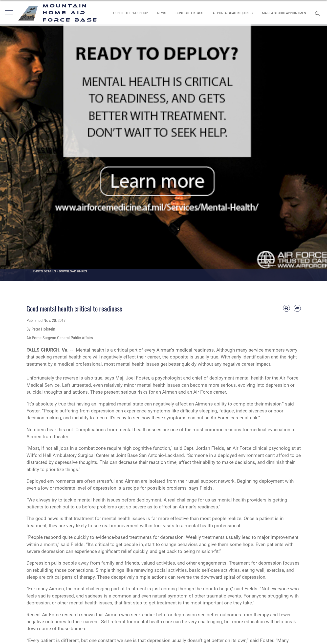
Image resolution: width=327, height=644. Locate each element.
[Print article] (286, 308)
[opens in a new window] (232, 13)
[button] (8, 13)
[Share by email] (297, 308)
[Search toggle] (318, 13)
